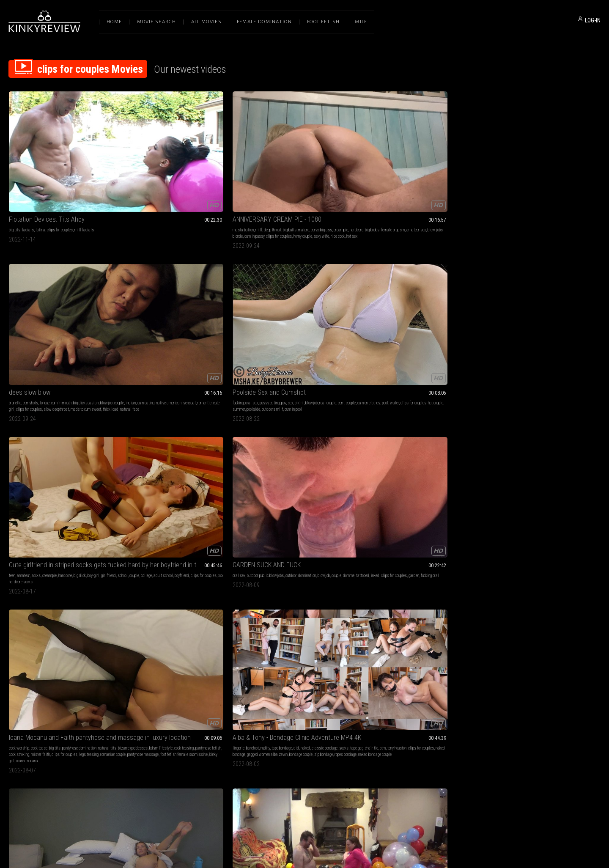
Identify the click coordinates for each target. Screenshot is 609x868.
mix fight (554, 438)
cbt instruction (554, 566)
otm (293, 305)
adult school (535, 178)
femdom (527, 432)
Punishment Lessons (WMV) (528, 555)
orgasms (190, 693)
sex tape (99, 572)
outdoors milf (409, 184)
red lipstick (218, 445)
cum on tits (38, 572)
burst (493, 312)
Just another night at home (46, 422)
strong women (260, 693)
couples (426, 438)
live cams (448, 299)
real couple (464, 172)
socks (516, 172)
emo (415, 438)
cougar (396, 299)
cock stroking (139, 312)
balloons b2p (577, 299)
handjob (503, 299)
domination (83, 299)
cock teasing (195, 305)
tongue (285, 172)
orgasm (422, 432)
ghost (541, 438)
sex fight (112, 566)
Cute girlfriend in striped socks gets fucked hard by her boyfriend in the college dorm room (545, 161)
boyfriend (554, 178)
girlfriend (589, 172)
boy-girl (574, 172)
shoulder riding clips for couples (325, 693)
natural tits (227, 299)
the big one (505, 288)
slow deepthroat (296, 184)
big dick (560, 172)
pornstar (404, 699)
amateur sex (211, 178)
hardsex (454, 699)
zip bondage (340, 312)
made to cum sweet (326, 184)
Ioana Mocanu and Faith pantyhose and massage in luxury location (184, 288)
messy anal (436, 445)
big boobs (167, 178)
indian (266, 178)
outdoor (67, 299)
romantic (339, 178)
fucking (375, 172)
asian (334, 172)
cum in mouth (302, 172)
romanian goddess (155, 445)
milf (155, 172)
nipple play (44, 566)
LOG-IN (593, 20)
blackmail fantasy (174, 438)
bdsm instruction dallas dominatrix (330, 572)
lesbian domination (399, 566)
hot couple (467, 178)
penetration (295, 438)
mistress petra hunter (222, 566)
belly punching (562, 432)
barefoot (269, 299)
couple (254, 178)
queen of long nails (186, 451)
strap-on (276, 566)
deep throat (169, 172)
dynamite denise (516, 445)
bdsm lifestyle (172, 305)
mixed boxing (513, 438)
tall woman (149, 438)
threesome (411, 693)
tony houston (307, 305)
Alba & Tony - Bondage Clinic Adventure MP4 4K (304, 288)
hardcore (152, 178)
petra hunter (138, 572)
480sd (530, 438)
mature (200, 172)
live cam (417, 305)
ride (523, 305)
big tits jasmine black (319, 445)
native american (304, 178)
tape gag (267, 305)
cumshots (271, 172)
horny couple (199, 184)
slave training (521, 566)
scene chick (455, 445)
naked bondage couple (280, 318)
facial (425, 693)
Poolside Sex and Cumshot (406, 161)
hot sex (143, 191)
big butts (186, 172)
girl (164, 699)
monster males (288, 445)
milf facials (84, 172)
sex (427, 172)
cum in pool (430, 184)
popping (534, 305)
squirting (22, 432)
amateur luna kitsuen (450, 438)
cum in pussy (151, 184)
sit (216, 693)
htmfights (510, 451)
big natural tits (317, 438)
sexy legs (225, 438)
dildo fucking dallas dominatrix (196, 572)
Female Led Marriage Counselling (174, 422)
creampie (136, 178)
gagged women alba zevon (284, 312)
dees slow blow (270, 161)
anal (433, 432)
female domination (504, 432)
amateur (504, 172)
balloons (550, 299)
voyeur (434, 299)
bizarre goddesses (144, 305)
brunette (255, 172)
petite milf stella (395, 305)
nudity (282, 299)
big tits (15, 172)
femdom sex (293, 566)
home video (95, 566)
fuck (492, 299)
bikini (436, 172)
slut (424, 299)
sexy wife (218, 184)
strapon (375, 699)
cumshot (205, 693)
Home (114, 22)
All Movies (206, 22)
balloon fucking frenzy (159, 682)
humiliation (152, 566)
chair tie (281, 305)
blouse (134, 445)
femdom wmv (159, 572)
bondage (135, 566)
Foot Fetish (323, 22)
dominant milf (159, 451)
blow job (256, 432)
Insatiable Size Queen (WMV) (168, 555)
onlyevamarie (65, 578)
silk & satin (194, 432)
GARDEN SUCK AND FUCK (43, 288)
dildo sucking (93, 693)
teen (492, 172)
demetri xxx (258, 451)
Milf (361, 22)
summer (375, 184)
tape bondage (298, 299)
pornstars (265, 438)
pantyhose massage (156, 318)
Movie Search (156, 22)
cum (372, 178)
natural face (259, 191)
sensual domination (153, 432)
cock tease (159, 299)
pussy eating (406, 172)
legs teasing (209, 312)
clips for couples (60, 172)
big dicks (321, 172)
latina (40, 172)
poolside (390, 184)
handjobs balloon (512, 312)
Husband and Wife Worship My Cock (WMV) (64, 682)
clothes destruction (63, 572)
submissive (499, 566)
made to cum (426, 566)
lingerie (255, 299)
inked (41, 305)
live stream (437, 312)
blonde (374, 693)
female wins (529, 451)
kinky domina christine (189, 445)
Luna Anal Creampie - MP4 (405, 422)
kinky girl (230, 318)
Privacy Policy (335, 779)
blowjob (347, 172)
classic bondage (341, 299)
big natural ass (281, 451)
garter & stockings (219, 432)
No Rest (260, 682)
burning (85, 572)
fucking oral (96, 305)
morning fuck (19, 585)
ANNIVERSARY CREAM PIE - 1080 (173, 161)
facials (28, 172)
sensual (324, 178)
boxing (580, 432)
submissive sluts (23, 693)
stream (404, 312)
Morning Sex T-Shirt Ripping (46, 555)
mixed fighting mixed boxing (552, 445)
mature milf (387, 312)
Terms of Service (278, 779)
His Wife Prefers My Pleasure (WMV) (418, 555)
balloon (218, 699)
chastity (170, 566)
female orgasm (188, 178)
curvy (211, 172)
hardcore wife (458, 312)
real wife (419, 312)
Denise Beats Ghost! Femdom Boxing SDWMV (545, 422)
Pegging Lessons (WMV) (282, 555)
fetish (134, 693)
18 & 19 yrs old (394, 432)
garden (80, 305)
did (313, 299)
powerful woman (203, 438)
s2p (561, 305)
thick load (351, 184)
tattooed (29, 305)
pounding (376, 438)
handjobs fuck (140, 705)
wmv (590, 432)
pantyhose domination (199, 299)
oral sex (388, 172)
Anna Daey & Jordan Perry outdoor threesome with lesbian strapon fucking (425, 682)
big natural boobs (344, 438)
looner (545, 305)
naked (322, 299)
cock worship (139, 299)
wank (230, 699)
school (494, 178)
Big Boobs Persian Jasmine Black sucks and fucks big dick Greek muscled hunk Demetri (304, 422)
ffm (443, 699)
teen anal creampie (394, 445)
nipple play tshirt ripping (96, 578)
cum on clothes (400, 178)
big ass (222, 172)
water (426, 178)
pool (416, 178)
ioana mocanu (140, 324)
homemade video (43, 585)
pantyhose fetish (219, 305)
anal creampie (466, 432)
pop (554, 305)
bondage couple (317, 312)
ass (539, 299)
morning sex (18, 572)
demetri (344, 445)
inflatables (498, 305)
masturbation (140, 172)
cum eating (281, 178)
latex (537, 566)
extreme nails (213, 451)
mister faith (160, 312)
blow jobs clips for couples (80, 432)
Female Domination (264, 22)
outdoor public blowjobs (42, 299)
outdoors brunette (396, 705)
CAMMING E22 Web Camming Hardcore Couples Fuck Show (425, 288)
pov (420, 172)
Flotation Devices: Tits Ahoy (47, 161)
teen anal (417, 445)
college (518, 178)
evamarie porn (69, 585)
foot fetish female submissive (197, 318)
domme (15, 305)
